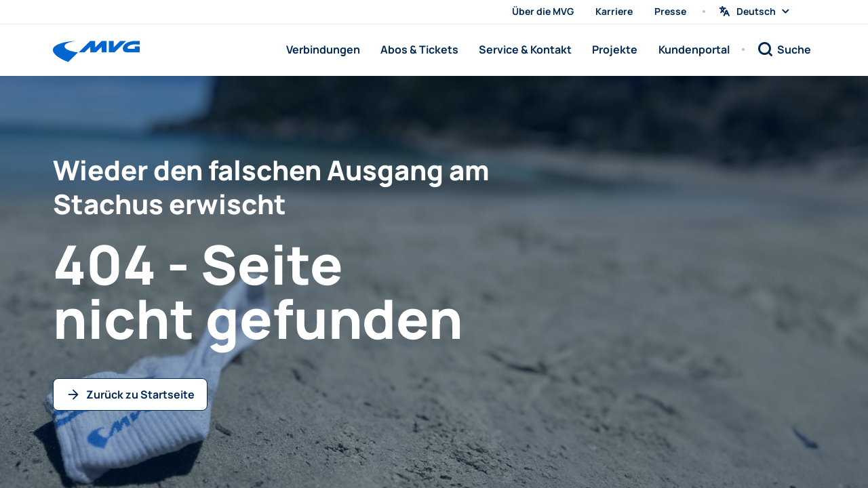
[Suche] (784, 49)
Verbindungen (323, 49)
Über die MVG (543, 11)
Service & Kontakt (525, 49)
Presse (670, 11)
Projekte (615, 49)
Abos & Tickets (419, 49)
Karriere (614, 11)
